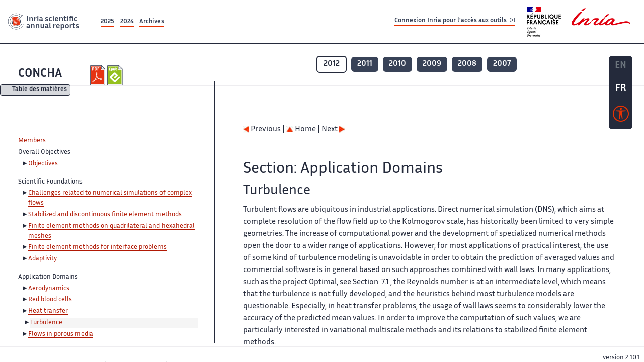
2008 (467, 64)
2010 (397, 64)
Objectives (43, 164)
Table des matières (39, 90)
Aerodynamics (49, 289)
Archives (152, 22)
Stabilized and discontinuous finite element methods (105, 215)
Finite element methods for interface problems (97, 247)
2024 (127, 22)
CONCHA (40, 74)
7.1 (384, 282)
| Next (331, 129)
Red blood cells (50, 300)
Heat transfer (48, 311)
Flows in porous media (61, 334)
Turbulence (46, 323)
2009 (432, 64)
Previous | (265, 129)
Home (301, 129)
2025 (107, 22)
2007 (502, 64)
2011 (365, 64)
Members (32, 141)
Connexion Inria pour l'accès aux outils (455, 21)
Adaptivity (43, 259)
